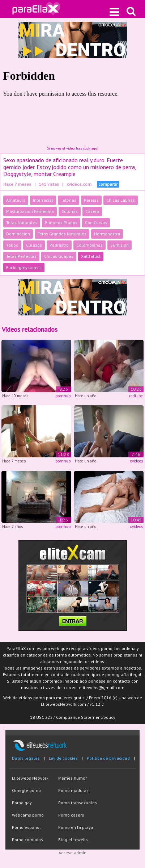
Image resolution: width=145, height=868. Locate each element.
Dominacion (18, 234)
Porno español (26, 827)
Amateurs (16, 200)
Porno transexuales (78, 803)
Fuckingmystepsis (24, 267)
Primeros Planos (61, 223)
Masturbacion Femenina (30, 211)
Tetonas (69, 200)
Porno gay (22, 803)
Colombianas (89, 245)
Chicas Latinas (121, 200)
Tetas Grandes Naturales (62, 234)
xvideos (136, 461)
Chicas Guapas (59, 256)
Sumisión (120, 245)
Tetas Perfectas (21, 256)
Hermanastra (107, 234)
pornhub (63, 396)
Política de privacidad (108, 758)
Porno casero (71, 815)
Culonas (70, 211)
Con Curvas (96, 223)
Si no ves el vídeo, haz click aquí (73, 148)
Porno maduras (73, 790)
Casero (92, 211)
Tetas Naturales (22, 223)
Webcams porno (28, 815)
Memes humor (72, 778)
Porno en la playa (76, 827)
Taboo (12, 245)
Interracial (43, 200)
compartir (108, 184)
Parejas (91, 200)
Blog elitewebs (73, 840)
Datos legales (26, 758)
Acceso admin (72, 853)
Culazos (34, 245)
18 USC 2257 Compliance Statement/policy (73, 717)
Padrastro (59, 245)
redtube (136, 396)
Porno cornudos (27, 840)
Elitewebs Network (30, 778)
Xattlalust (91, 256)
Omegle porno (26, 790)
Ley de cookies (63, 758)
